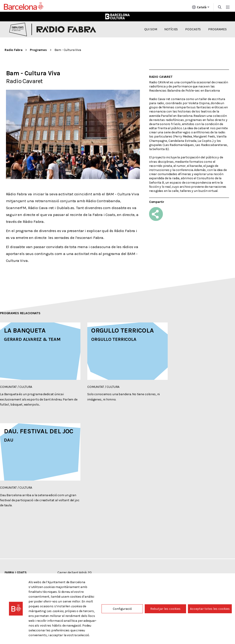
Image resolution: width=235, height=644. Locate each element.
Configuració (122, 609)
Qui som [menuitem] (151, 29)
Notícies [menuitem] (171, 29)
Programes (38, 50)
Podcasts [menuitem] (193, 29)
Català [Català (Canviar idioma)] (201, 8)
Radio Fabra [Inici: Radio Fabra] (66, 29)
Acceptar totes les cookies (210, 609)
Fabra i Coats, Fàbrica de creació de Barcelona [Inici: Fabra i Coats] (18, 29)
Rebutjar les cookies (165, 609)
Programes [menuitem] (217, 29)
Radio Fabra (13, 50)
